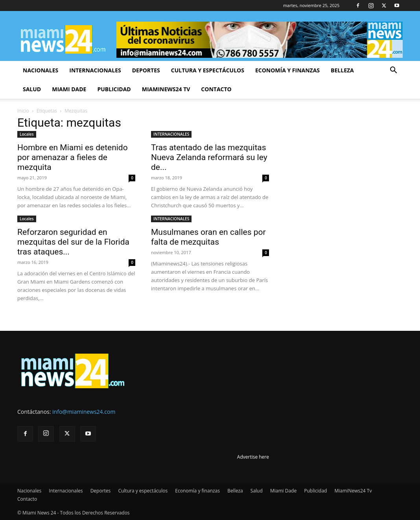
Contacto (216, 89)
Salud (32, 89)
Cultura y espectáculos (208, 70)
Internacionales (95, 70)
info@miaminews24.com (84, 412)
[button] (393, 71)
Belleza (342, 70)
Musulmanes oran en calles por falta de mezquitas (208, 237)
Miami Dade (69, 89)
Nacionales (41, 70)
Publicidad (114, 89)
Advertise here (253, 457)
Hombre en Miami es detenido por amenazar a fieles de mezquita (73, 157)
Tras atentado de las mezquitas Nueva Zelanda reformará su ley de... (209, 157)
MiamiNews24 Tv (166, 89)
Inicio (23, 111)
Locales (27, 134)
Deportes (146, 70)
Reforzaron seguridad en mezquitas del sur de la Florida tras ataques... (73, 242)
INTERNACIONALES (171, 134)
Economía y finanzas (287, 70)
